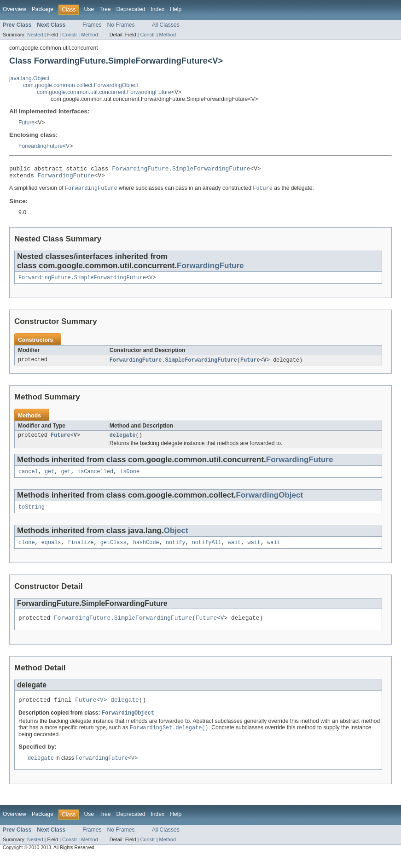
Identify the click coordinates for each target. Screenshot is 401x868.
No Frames (121, 25)
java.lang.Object (29, 78)
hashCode (146, 551)
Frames (92, 25)
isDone (130, 478)
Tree (105, 9)
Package (43, 9)
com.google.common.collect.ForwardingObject (81, 85)
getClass (113, 551)
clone (27, 551)
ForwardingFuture (41, 146)
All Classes (166, 25)
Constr (70, 35)
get (49, 478)
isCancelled (95, 478)
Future (26, 123)
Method (89, 35)
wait (234, 551)
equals (51, 551)
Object (176, 538)
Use (89, 9)
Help (176, 9)
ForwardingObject (270, 501)
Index (157, 9)
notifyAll (207, 551)
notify (176, 551)
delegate (123, 440)
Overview (15, 9)
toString (32, 514)
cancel (28, 478)
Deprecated (131, 9)
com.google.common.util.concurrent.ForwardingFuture (104, 92)
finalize (81, 551)
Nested (35, 35)
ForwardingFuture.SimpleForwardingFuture (181, 170)
